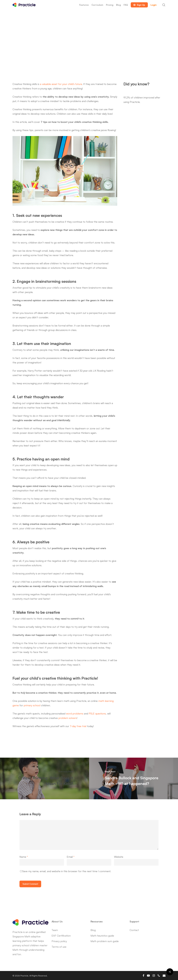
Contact (134, 930)
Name (24, 857)
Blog (93, 930)
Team (55, 930)
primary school (32, 705)
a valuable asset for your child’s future (61, 84)
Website (119, 857)
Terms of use (59, 947)
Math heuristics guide (102, 936)
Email (71, 857)
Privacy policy (59, 941)
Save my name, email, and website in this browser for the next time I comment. (67, 871)
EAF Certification (61, 936)
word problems (75, 713)
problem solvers (68, 718)
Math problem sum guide (105, 941)
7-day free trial (78, 726)
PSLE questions (97, 713)
